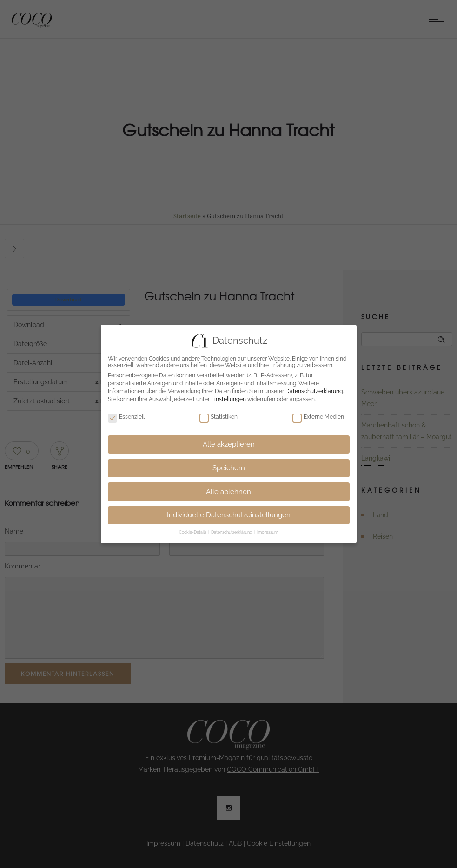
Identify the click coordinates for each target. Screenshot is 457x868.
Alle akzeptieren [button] (229, 444)
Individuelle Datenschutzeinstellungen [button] (229, 515)
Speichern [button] (229, 468)
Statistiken (219, 417)
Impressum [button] (268, 532)
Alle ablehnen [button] (228, 492)
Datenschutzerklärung (314, 391)
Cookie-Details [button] (193, 532)
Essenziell (126, 417)
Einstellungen (228, 399)
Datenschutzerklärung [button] (232, 532)
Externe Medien (318, 417)
